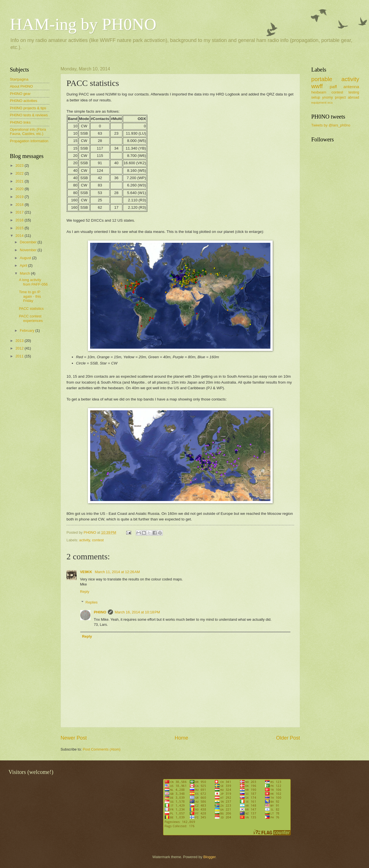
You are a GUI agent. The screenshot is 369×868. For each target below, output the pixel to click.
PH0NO (100, 612)
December (29, 242)
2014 (20, 236)
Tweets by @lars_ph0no (331, 125)
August (26, 258)
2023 (20, 165)
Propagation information (29, 141)
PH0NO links (20, 122)
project (340, 97)
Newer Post (74, 738)
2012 (20, 348)
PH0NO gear (20, 94)
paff (333, 87)
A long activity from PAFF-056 (33, 282)
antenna (351, 87)
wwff (317, 86)
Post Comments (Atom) (102, 749)
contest (98, 540)
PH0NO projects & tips (28, 108)
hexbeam (319, 92)
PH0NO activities (24, 101)
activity (85, 540)
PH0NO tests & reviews (29, 115)
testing (354, 92)
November (29, 250)
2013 (20, 341)
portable (322, 79)
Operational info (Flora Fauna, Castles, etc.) (28, 132)
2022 (20, 173)
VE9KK (87, 572)
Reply (85, 592)
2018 (20, 205)
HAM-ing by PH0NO (83, 24)
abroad (354, 97)
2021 (20, 181)
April (24, 265)
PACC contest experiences (31, 318)
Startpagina (19, 79)
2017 (20, 212)
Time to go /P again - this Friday (30, 296)
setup (316, 97)
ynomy (328, 97)
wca (330, 103)
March (25, 273)
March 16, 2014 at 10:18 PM (137, 612)
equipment (319, 103)
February (27, 330)
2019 (20, 197)
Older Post (288, 738)
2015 (20, 228)
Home (181, 738)
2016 (20, 220)
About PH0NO (21, 86)
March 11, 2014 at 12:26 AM (117, 572)
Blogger (210, 857)
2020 (20, 189)
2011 (20, 356)
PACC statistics (31, 309)
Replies (92, 602)
